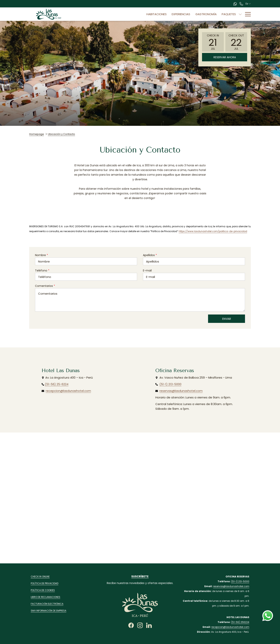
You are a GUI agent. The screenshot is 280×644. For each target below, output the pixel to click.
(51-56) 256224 (240, 622)
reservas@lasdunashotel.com (181, 391)
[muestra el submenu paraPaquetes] (219, 14)
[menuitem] (135, 14)
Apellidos (150, 255)
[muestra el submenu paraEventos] (240, 14)
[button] (213, 42)
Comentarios (45, 286)
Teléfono (42, 270)
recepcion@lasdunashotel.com (68, 391)
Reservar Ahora (225, 57)
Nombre (42, 255)
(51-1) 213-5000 (170, 384)
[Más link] (246, 14)
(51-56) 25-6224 (57, 384)
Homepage (37, 134)
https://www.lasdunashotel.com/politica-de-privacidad (213, 231)
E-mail (147, 270)
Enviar (227, 319)
